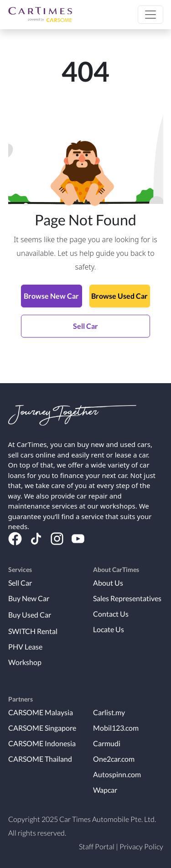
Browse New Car (51, 296)
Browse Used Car (119, 296)
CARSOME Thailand (40, 759)
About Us (108, 583)
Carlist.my (109, 712)
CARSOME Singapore (42, 728)
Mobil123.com (116, 728)
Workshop (25, 662)
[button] (150, 15)
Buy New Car (29, 598)
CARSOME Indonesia (42, 743)
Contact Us (111, 614)
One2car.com (114, 759)
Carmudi (107, 743)
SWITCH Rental (33, 631)
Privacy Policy (141, 846)
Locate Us (109, 629)
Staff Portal (97, 846)
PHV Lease (25, 647)
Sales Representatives (127, 598)
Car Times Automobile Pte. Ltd (107, 819)
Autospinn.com (117, 774)
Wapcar (105, 790)
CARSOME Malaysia (41, 712)
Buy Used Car (30, 615)
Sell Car (85, 326)
